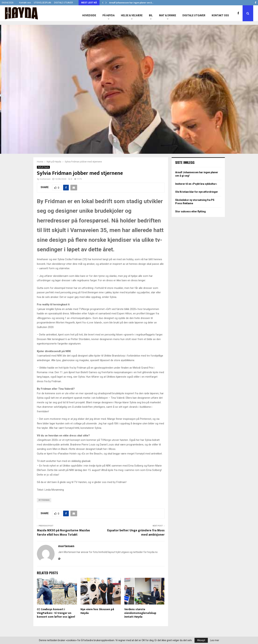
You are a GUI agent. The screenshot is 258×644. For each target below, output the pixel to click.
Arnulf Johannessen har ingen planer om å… (131, 3)
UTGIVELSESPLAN (42, 3)
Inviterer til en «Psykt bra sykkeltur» (196, 184)
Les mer (215, 640)
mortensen (45, 179)
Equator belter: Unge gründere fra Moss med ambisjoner (136, 533)
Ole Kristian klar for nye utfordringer (197, 192)
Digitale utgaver (194, 15)
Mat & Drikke (168, 15)
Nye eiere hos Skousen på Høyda (97, 611)
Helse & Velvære (132, 15)
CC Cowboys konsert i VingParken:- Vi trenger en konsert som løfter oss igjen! (56, 613)
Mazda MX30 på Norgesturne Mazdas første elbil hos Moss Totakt (63, 533)
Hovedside (89, 15)
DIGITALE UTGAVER (63, 3)
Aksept (201, 640)
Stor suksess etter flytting (190, 211)
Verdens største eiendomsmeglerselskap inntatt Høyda (140, 613)
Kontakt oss (25, 3)
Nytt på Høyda (43, 167)
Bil (151, 15)
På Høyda (109, 15)
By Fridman (44, 500)
